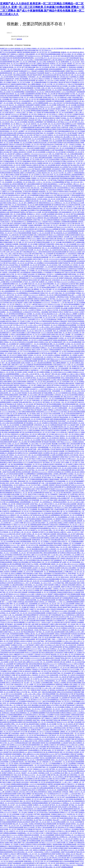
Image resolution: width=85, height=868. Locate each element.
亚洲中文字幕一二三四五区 (48, 818)
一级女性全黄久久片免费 (74, 748)
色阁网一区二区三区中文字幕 (18, 451)
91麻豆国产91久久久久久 (12, 114)
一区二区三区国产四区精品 (19, 393)
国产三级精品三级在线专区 (42, 64)
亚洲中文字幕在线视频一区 (26, 116)
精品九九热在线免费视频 (67, 861)
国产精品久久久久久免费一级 (35, 212)
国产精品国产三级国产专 (77, 133)
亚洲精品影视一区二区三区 (40, 540)
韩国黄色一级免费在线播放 (54, 844)
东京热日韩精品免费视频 (39, 811)
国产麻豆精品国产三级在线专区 (70, 493)
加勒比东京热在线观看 (47, 634)
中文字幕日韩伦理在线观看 (70, 103)
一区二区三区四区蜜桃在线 (48, 319)
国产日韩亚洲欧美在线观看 (72, 351)
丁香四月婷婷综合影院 (44, 252)
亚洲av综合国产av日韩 (65, 807)
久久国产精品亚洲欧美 (37, 598)
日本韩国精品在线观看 (34, 592)
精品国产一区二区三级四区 (30, 773)
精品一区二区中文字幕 (44, 671)
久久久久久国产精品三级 (26, 289)
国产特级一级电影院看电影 (42, 814)
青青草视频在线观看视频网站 (75, 348)
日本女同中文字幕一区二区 (37, 543)
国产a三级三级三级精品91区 (57, 60)
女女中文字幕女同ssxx (73, 323)
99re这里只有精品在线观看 (62, 715)
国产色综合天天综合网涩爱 (51, 223)
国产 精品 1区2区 (66, 397)
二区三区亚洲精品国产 (75, 513)
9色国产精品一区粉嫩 (39, 720)
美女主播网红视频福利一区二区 (37, 84)
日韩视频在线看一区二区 (41, 572)
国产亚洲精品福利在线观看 (52, 329)
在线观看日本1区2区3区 (72, 60)
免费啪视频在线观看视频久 (71, 643)
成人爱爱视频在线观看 (34, 525)
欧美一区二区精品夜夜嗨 (17, 596)
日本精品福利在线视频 (63, 526)
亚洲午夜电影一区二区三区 (76, 573)
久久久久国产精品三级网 (50, 500)
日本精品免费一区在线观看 (22, 65)
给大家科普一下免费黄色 (48, 786)
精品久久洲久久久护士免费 (15, 348)
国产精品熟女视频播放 (73, 777)
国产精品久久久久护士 (28, 775)
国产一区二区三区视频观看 (40, 141)
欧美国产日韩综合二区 (68, 163)
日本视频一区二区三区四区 (72, 120)
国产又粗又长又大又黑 (51, 383)
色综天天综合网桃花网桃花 (23, 803)
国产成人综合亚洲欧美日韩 (50, 421)
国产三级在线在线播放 (74, 444)
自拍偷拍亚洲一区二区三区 (26, 429)
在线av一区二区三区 (61, 547)
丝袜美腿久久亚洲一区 (45, 773)
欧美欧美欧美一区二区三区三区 (47, 790)
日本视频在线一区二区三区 (23, 517)
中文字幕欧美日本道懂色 (53, 568)
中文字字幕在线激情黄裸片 (65, 271)
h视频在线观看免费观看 (68, 359)
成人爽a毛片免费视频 (41, 716)
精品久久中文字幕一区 (54, 310)
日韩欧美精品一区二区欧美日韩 (9, 235)
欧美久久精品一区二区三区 (11, 444)
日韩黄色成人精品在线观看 (25, 602)
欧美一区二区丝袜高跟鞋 (38, 101)
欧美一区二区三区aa (13, 64)
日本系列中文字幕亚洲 (43, 419)
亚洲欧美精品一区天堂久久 (46, 274)
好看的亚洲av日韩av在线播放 (58, 498)
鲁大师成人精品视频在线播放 (11, 432)
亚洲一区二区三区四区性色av (56, 88)
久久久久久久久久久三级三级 (56, 679)
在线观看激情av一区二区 (24, 833)
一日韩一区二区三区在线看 (13, 756)
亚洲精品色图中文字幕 (50, 188)
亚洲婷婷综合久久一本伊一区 (55, 387)
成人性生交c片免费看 (36, 163)
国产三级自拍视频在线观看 (32, 184)
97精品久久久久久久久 (14, 589)
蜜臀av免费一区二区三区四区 (31, 159)
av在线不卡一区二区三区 (26, 735)
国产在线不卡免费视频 (58, 400)
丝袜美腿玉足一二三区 (37, 370)
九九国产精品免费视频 (57, 150)
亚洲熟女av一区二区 (46, 348)
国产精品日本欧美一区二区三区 (13, 319)
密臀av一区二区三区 (54, 530)
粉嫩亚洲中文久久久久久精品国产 (37, 146)
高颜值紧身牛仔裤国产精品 (60, 457)
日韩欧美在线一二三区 (32, 376)
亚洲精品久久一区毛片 (33, 214)
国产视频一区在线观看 (75, 722)
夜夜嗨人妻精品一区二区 (7, 240)
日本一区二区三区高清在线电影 (11, 267)
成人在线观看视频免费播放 (20, 338)
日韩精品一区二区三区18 (38, 178)
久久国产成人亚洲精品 (65, 184)
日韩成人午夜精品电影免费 (63, 634)
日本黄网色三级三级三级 (50, 453)
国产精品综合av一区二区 (20, 493)
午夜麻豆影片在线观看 (60, 79)
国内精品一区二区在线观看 (65, 239)
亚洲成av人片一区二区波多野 (35, 197)
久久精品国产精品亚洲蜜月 (34, 167)
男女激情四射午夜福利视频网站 (13, 754)
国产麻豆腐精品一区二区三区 (67, 197)
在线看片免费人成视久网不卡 (11, 365)
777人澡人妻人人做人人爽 (58, 555)
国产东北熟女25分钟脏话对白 (60, 385)
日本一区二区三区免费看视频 (50, 248)
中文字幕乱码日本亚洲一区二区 (35, 733)
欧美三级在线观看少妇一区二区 (52, 382)
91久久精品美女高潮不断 (73, 205)
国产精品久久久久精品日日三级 (43, 801)
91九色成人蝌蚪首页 (43, 498)
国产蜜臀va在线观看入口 (53, 276)
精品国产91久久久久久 (23, 487)
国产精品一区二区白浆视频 (47, 165)
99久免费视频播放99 (22, 293)
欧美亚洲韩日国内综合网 (52, 598)
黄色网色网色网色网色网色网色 (43, 365)
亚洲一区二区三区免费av (20, 617)
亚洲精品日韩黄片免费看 (42, 128)
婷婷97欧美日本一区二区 (30, 107)
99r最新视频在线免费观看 (43, 760)
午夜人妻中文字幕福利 (9, 780)
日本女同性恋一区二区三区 (41, 643)
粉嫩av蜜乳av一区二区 (72, 572)
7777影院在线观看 (75, 195)
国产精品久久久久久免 (65, 122)
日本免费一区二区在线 (71, 237)
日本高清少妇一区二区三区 (44, 161)
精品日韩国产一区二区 (54, 557)
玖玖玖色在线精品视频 (51, 263)
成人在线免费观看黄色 (9, 291)
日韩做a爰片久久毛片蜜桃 (72, 336)
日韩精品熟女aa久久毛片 (38, 577)
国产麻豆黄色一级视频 (13, 666)
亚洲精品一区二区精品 (72, 707)
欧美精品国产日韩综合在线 (50, 525)
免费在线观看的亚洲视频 (49, 77)
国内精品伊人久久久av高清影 (61, 156)
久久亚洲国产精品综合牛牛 (34, 462)
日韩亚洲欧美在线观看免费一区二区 (43, 257)
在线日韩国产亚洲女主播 (49, 239)
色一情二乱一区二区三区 (13, 126)
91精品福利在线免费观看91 (44, 363)
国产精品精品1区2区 (11, 404)
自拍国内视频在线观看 (41, 60)
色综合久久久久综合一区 (56, 304)
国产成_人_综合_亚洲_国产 (43, 374)
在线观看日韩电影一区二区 (65, 790)
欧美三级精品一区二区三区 (47, 199)
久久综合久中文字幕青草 (53, 308)
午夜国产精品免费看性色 (42, 489)
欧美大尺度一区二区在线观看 (44, 331)
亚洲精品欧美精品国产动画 (58, 425)
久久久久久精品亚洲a (47, 333)
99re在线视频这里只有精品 (37, 293)
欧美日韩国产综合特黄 (77, 246)
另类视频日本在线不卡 (40, 237)
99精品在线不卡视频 (20, 146)
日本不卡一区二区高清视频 (10, 116)
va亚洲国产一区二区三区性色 (26, 131)
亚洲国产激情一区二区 (60, 333)
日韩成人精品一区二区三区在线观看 (23, 69)
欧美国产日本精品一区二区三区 (38, 398)
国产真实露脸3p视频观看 (39, 397)
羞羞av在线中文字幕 (31, 741)
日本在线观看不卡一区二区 (75, 116)
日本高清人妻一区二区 (73, 814)
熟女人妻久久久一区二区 (56, 528)
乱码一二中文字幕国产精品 (26, 410)
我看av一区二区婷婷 (35, 112)
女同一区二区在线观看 (56, 141)
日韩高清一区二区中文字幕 (57, 666)
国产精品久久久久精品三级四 (20, 491)
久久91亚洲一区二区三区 (73, 589)
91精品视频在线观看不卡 (34, 353)
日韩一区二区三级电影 (54, 669)
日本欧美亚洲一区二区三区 (60, 280)
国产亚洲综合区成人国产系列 (39, 515)
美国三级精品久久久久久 (35, 297)
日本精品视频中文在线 (71, 180)
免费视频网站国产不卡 (25, 278)
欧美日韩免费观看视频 (75, 186)
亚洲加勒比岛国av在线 (11, 429)
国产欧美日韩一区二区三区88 (42, 829)
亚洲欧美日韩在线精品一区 (41, 299)
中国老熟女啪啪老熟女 (34, 248)
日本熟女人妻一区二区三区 (34, 534)
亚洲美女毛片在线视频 (43, 626)
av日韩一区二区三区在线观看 (75, 365)
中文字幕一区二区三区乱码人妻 (66, 724)
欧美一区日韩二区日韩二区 (18, 619)
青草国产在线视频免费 (14, 863)
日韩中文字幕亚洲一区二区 (32, 227)
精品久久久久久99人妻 (51, 278)
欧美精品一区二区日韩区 (11, 158)
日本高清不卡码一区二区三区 (9, 476)
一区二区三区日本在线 (65, 353)
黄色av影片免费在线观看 (51, 218)
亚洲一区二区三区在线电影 (11, 425)
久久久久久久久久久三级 (67, 193)
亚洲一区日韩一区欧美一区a (14, 483)
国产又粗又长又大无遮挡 (74, 252)
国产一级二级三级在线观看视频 (14, 464)
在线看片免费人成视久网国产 (44, 589)
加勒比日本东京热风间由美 (65, 692)
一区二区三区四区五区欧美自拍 (43, 765)
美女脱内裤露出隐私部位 (77, 395)
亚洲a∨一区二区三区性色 (30, 703)
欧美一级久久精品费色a (42, 429)
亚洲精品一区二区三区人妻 (33, 799)
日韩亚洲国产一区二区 (61, 762)
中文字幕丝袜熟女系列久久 (13, 195)
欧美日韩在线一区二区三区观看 (15, 94)
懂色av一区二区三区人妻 (65, 839)
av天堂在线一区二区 (8, 229)
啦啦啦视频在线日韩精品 (46, 545)
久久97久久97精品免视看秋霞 (38, 784)
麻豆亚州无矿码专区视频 (46, 176)
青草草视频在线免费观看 (52, 733)
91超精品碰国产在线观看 (32, 105)
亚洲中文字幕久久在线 (34, 494)
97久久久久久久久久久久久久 (39, 154)
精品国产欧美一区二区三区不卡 (39, 491)
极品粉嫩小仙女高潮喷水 (28, 210)
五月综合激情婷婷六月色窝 (49, 417)
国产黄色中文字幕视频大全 (71, 82)
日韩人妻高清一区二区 (46, 316)
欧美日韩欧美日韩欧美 (50, 129)
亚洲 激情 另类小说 (9, 303)
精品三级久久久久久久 (58, 434)
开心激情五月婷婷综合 (24, 350)
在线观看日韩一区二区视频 (19, 171)
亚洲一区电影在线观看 (57, 509)
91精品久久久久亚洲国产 (38, 286)
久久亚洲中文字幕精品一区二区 (37, 310)
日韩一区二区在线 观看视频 (18, 214)
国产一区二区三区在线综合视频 (49, 159)
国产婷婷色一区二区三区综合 (52, 402)
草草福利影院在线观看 (17, 634)
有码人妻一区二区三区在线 (47, 109)
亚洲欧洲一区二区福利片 (46, 282)
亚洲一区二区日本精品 (66, 752)
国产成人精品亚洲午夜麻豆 (32, 724)
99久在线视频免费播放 (18, 92)
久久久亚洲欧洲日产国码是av (64, 318)
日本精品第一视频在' (68, 792)
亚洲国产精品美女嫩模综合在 (72, 848)
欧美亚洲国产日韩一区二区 (70, 382)
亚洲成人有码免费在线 (54, 792)
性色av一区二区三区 (31, 434)
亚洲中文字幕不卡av (28, 564)
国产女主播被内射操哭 (56, 342)
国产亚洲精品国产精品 (58, 205)
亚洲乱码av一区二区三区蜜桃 (27, 150)
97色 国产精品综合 (56, 449)
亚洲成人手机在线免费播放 (37, 90)
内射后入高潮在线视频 (77, 188)
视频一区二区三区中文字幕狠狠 (61, 246)
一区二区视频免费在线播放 (38, 82)
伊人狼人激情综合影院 (53, 178)
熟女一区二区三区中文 (36, 402)
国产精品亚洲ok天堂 (40, 404)
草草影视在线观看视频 (36, 86)
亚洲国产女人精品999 (19, 261)
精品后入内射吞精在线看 (32, 417)
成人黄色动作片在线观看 (30, 671)
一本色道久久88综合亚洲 (50, 261)
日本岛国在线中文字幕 (51, 197)
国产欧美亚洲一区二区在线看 (56, 737)
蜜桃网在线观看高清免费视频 (40, 111)
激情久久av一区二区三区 (23, 124)
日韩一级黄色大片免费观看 (37, 850)
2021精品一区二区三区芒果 (73, 344)
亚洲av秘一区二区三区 (36, 118)
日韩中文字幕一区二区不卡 (14, 274)
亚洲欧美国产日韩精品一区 (40, 190)
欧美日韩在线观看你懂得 (32, 745)
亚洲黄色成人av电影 (65, 97)
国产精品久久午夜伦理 (67, 579)
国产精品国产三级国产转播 (33, 587)
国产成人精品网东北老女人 (24, 675)
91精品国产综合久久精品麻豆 (42, 96)
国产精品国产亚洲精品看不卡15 (21, 71)
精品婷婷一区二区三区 (37, 52)
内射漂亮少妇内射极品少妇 (56, 472)
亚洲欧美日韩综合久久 (74, 158)
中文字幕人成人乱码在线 (17, 438)
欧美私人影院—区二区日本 (40, 414)
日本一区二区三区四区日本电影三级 (69, 468)
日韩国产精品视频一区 (14, 609)
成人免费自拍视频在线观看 (77, 696)
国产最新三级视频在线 (47, 596)
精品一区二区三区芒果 (39, 406)
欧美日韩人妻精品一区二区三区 (67, 250)
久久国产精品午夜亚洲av (31, 316)
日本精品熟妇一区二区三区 (74, 152)
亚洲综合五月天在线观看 (60, 765)
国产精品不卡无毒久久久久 (37, 459)
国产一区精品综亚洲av (73, 299)
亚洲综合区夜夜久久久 (19, 462)
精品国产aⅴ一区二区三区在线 (39, 530)
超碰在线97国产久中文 (26, 64)
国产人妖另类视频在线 (24, 272)
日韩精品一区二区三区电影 (13, 280)
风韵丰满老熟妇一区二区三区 (26, 205)
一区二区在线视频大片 (77, 334)
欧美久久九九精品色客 (32, 652)
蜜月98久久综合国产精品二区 (12, 265)
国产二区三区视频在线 (27, 365)
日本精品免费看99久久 (14, 626)
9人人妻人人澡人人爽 (19, 590)
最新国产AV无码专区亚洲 (48, 148)
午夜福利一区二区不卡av (74, 64)
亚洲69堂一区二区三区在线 (25, 404)
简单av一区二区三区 (8, 304)
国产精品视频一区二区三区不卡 (29, 79)
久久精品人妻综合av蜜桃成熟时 (60, 380)
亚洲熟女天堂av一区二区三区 (35, 383)
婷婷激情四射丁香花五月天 (19, 207)
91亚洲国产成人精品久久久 (76, 523)
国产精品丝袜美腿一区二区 (24, 141)
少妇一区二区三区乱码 (54, 124)
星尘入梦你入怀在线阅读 (46, 376)
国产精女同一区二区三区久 (57, 735)
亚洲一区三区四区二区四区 (19, 372)
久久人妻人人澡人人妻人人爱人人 (72, 641)
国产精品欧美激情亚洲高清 (17, 799)
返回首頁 (19, 39)
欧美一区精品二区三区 (72, 128)
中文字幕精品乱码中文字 (54, 794)
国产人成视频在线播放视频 (48, 590)
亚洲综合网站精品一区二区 (43, 116)
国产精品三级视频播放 (9, 141)
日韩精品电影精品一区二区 (52, 681)
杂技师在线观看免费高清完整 (37, 707)
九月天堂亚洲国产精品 (43, 747)
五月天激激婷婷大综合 (65, 393)
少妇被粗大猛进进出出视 (66, 453)
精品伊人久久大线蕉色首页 (57, 235)
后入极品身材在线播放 (17, 585)
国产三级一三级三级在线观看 (47, 483)
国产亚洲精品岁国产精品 (21, 664)
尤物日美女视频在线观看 (49, 692)
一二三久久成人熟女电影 (59, 291)
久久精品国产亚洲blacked (13, 361)
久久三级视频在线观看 (51, 338)
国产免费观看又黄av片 (51, 122)
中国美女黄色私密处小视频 (73, 169)
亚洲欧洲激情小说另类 (29, 161)
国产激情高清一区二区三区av (28, 114)
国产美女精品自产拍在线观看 (35, 73)
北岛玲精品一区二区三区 (53, 850)
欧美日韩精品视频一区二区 (51, 284)
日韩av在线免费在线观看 (57, 632)
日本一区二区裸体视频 (71, 509)
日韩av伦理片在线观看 (33, 148)
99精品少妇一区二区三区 (64, 637)
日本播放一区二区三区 (10, 111)
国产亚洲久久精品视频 (21, 103)
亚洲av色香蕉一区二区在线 (32, 357)
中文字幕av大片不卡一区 (62, 133)
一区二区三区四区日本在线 (74, 111)
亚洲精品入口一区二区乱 (67, 812)
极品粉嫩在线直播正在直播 (40, 549)
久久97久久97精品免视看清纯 (9, 350)
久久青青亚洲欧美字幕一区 (10, 259)
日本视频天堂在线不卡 (52, 613)
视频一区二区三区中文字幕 (47, 318)
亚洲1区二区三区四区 (16, 521)
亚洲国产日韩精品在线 (65, 278)
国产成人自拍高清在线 (20, 707)
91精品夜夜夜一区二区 (61, 464)
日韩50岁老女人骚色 (28, 555)
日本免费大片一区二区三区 (26, 767)
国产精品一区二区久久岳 (72, 182)
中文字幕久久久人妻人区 (63, 831)
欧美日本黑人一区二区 (56, 216)
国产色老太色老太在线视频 (68, 504)
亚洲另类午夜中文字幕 (35, 229)
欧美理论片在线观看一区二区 (63, 430)
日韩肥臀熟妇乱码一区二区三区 (19, 511)
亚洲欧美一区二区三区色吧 (55, 135)
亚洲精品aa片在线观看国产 (16, 56)
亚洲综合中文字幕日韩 (16, 718)
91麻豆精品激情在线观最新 (15, 786)
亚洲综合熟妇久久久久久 (66, 664)
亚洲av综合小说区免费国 (59, 323)
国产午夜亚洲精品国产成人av (75, 58)
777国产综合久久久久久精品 (59, 611)
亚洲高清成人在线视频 (75, 67)
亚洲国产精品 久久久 (72, 71)
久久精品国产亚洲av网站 (21, 308)
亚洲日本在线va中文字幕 (64, 758)
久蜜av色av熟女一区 (32, 619)
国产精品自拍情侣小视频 (64, 767)
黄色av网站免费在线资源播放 (44, 158)
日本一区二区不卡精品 (52, 293)
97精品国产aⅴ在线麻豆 (37, 71)
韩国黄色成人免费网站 (62, 684)
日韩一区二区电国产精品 (56, 154)
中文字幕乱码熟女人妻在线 (55, 82)
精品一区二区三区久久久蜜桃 (69, 208)
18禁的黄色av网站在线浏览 (66, 383)
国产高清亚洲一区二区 (26, 175)
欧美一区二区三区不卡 (25, 777)
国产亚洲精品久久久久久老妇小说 (71, 370)
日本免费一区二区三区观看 (29, 126)
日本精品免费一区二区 (61, 144)
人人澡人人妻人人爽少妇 (71, 609)
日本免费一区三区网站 (69, 86)
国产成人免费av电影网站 (32, 301)
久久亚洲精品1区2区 (58, 773)
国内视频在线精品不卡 (7, 525)
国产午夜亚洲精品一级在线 (16, 733)
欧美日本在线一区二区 (10, 286)
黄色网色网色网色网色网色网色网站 (23, 58)
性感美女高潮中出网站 (48, 334)
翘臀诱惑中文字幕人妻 (44, 506)
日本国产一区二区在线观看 (18, 167)
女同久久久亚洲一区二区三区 (9, 414)
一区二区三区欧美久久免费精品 (51, 355)
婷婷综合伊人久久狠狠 (18, 434)
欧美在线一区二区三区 (14, 165)
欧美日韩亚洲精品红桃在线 (71, 143)
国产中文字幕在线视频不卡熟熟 (65, 754)
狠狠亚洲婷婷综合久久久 (18, 148)
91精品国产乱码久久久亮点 (20, 470)
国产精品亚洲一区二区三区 (56, 654)
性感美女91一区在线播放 (71, 829)
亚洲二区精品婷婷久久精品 (18, 223)
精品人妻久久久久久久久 (34, 427)
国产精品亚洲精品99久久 (19, 222)
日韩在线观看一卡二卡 (59, 391)
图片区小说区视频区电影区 (48, 758)
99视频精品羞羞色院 (45, 99)
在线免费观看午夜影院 (36, 453)
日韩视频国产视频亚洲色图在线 (40, 65)
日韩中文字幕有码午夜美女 (61, 191)
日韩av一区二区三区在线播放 (18, 122)
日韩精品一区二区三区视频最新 (11, 479)
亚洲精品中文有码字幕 (7, 583)
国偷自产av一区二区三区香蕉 (75, 79)
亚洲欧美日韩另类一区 (32, 199)
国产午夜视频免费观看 (66, 598)
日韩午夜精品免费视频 (29, 615)
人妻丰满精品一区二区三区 (66, 225)
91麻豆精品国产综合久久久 (65, 500)
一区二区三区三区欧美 (67, 709)
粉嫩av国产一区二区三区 (64, 477)
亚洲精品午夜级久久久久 (46, 195)
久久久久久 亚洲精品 (17, 835)
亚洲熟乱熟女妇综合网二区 (41, 143)
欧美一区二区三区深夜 (57, 175)
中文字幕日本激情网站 (54, 397)
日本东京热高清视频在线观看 (36, 613)
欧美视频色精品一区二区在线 (53, 231)
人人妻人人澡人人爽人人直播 (47, 255)
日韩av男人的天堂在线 (25, 257)
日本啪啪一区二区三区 (36, 271)
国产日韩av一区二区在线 (42, 120)
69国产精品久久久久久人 (64, 442)
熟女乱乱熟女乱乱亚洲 (50, 75)
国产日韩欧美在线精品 (7, 807)
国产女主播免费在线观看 (69, 487)
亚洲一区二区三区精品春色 (60, 99)
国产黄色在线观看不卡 (49, 481)
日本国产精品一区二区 (10, 205)
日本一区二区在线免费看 (22, 101)
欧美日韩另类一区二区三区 (38, 201)
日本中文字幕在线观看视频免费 (67, 261)
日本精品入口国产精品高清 (40, 466)
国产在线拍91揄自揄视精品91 (49, 184)
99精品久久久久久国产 (21, 297)
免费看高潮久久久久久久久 (37, 308)
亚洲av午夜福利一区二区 (28, 363)
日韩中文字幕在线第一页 (25, 679)
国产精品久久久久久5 (44, 107)
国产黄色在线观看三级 (52, 459)
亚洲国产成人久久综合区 (71, 312)
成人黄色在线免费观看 (70, 686)
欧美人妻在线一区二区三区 (16, 587)
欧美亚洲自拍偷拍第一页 (69, 310)
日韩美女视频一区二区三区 (37, 782)
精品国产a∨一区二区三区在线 (39, 668)
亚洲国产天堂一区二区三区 (19, 613)
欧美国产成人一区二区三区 (53, 493)
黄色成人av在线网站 (60, 683)
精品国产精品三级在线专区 (71, 607)
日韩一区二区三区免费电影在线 (20, 598)
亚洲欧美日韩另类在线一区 (10, 769)
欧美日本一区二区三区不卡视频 (46, 432)
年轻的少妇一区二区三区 (35, 284)
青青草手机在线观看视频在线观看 (51, 54)
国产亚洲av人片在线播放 (46, 715)
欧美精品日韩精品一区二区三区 (37, 737)
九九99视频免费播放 (58, 182)
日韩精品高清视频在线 (50, 558)
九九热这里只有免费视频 (52, 732)
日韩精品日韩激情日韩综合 (55, 575)
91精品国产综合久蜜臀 (9, 760)
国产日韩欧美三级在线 (63, 590)
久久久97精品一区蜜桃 (61, 726)
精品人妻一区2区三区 (33, 581)
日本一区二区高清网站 (19, 73)
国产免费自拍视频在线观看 (27, 412)
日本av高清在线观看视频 (70, 231)
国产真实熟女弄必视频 (26, 235)
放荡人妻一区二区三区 (57, 120)
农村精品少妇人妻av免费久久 (63, 137)
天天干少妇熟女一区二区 (55, 146)
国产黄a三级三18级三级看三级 (16, 218)
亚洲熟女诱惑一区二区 (64, 105)
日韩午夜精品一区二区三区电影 (34, 585)
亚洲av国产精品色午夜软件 (34, 75)
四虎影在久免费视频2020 (77, 827)
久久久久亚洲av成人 (61, 432)
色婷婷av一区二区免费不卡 (74, 555)
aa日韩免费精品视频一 (15, 489)
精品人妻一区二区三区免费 (22, 378)
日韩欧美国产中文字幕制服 (54, 621)
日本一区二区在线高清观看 (33, 481)
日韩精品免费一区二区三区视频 (28, 244)
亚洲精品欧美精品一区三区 (10, 485)
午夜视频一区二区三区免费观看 (66, 319)
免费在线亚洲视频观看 (26, 88)
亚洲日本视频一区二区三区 (19, 494)
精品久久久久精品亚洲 (71, 400)
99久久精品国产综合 (6, 752)
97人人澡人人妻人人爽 (19, 197)
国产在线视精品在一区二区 (59, 560)
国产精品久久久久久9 (61, 227)
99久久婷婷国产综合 (66, 167)
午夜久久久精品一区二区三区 (32, 287)
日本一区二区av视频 (21, 284)
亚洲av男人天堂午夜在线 (18, 427)
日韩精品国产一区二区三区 (34, 382)
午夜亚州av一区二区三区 (48, 796)
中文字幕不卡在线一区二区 (76, 457)
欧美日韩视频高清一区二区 (24, 713)
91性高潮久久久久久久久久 (30, 295)
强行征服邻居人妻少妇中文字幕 (37, 451)
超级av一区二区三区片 (58, 760)
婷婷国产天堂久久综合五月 (14, 809)
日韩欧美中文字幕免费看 (24, 720)
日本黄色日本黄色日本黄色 (29, 280)
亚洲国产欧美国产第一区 (66, 263)
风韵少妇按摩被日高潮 (65, 423)
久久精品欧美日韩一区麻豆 (11, 79)
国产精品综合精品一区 (68, 389)
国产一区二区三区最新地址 (38, 487)
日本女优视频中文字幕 (30, 779)
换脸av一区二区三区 (76, 199)
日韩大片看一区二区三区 (50, 225)
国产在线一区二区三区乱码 (63, 570)
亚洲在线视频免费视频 (54, 378)
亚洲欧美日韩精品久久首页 (31, 566)
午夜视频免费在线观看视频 (69, 222)
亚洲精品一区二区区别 (21, 139)
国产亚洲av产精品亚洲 (28, 120)
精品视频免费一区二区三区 (29, 265)
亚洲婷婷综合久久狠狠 (73, 615)
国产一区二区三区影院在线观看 (65, 786)
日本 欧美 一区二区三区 (74, 210)
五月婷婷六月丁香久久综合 (42, 175)
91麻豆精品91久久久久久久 (24, 169)
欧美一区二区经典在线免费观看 (13, 703)
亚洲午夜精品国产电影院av (18, 212)
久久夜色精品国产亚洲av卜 (38, 848)
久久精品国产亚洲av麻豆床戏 (20, 402)
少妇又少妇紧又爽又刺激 (7, 528)
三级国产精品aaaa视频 (73, 259)
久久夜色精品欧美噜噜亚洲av (32, 718)
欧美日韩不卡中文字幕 (20, 415)
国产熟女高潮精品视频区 (54, 404)
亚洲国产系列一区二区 (18, 109)
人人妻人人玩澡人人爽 (46, 327)
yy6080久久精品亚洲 (49, 297)
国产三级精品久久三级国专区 (16, 54)
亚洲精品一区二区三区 (29, 340)
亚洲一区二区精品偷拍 (60, 331)
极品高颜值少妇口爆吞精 (39, 705)
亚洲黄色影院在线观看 (10, 794)
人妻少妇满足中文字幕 (75, 837)
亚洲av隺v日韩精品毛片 (43, 560)
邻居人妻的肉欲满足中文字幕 (64, 694)
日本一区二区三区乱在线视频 (66, 604)
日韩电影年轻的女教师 (22, 504)
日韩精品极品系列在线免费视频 (67, 325)
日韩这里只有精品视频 (68, 585)
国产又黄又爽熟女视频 (28, 67)
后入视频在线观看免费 (26, 425)
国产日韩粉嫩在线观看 (65, 287)
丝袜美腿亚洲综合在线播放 (22, 577)
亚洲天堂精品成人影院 (10, 133)
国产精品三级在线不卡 (76, 297)
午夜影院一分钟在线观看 (9, 272)
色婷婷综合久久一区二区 (60, 186)
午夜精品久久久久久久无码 (41, 769)
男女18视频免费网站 (44, 509)
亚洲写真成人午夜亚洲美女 (29, 858)
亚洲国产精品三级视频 (24, 178)
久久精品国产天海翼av (11, 150)
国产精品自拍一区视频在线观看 (42, 169)
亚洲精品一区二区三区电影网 (57, 716)
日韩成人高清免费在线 (18, 839)
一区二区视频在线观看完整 (62, 856)
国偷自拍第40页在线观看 (31, 835)
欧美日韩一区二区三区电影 (54, 90)
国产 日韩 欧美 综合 (63, 77)
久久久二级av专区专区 (55, 103)
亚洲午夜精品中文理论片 (56, 312)
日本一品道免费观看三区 (32, 604)
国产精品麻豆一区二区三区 (49, 56)
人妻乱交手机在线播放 (48, 701)
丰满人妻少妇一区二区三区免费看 (30, 796)
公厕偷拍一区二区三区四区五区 (50, 438)
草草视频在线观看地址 (75, 596)
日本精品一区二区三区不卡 (76, 474)
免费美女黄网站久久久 (11, 257)
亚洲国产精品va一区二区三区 (52, 389)
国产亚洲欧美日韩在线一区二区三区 (11, 67)
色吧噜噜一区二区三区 (19, 818)
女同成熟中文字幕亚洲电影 (32, 348)
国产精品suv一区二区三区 (67, 248)
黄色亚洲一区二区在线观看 (18, 701)
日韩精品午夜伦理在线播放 (20, 562)
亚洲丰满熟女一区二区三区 (18, 570)
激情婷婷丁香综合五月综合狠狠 (58, 485)
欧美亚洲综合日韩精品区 (56, 190)
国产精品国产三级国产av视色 (24, 303)
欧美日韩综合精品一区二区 (22, 852)
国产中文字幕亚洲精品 (20, 77)
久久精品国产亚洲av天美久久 (73, 489)
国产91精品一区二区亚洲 (17, 250)
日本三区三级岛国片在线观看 (56, 451)
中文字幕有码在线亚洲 (46, 321)
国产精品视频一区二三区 (69, 449)
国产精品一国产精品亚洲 (74, 331)
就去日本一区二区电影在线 (16, 105)
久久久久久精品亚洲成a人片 (10, 412)
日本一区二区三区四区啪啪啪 (64, 112)
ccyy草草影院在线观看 (25, 568)
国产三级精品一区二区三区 (63, 366)
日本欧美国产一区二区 (34, 77)
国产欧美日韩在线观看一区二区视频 (32, 605)
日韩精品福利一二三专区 (55, 602)
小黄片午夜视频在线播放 (43, 336)
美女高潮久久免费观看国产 (36, 122)
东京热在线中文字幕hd (60, 161)
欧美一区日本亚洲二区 (65, 265)
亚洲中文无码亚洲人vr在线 (21, 850)
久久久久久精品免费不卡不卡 (31, 319)
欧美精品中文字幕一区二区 (20, 97)
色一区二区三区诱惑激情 (73, 107)
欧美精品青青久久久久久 (43, 412)
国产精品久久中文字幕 (20, 692)
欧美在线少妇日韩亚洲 (50, 271)
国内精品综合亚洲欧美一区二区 (63, 502)
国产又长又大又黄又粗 (30, 523)
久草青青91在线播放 (43, 741)
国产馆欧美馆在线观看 (62, 94)
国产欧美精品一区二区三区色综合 (48, 265)
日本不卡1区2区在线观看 (66, 218)
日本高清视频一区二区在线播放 (45, 366)
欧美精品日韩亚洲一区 (9, 487)
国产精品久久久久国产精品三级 (60, 412)
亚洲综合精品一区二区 (15, 351)
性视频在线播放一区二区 (11, 242)
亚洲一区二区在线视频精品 (59, 517)
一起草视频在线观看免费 (27, 128)
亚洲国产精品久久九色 (47, 570)
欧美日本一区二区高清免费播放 (33, 558)
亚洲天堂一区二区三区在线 (39, 124)
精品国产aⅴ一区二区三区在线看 (54, 73)
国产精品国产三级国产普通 (62, 301)
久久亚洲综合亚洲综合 (46, 711)
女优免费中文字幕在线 (11, 792)
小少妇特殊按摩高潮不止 (39, 387)
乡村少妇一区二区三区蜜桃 (32, 440)
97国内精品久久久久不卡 (69, 669)
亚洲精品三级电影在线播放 (71, 429)
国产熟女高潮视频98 (77, 129)
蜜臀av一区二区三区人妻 (42, 698)
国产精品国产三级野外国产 (73, 679)
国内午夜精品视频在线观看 (71, 141)
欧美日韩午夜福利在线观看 (16, 652)
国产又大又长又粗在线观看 (8, 52)
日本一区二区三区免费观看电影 (25, 291)
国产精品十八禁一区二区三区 (23, 532)
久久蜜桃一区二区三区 (13, 318)
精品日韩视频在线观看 (50, 824)
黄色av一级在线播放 (42, 312)
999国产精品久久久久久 (53, 359)
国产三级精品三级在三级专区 (42, 385)
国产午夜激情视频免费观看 (10, 289)
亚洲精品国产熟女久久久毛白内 (29, 318)
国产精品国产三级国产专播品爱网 (38, 207)
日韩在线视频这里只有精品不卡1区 (40, 656)
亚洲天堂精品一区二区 (34, 617)
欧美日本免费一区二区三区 (33, 250)
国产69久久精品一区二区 (69, 54)
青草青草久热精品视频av (74, 820)
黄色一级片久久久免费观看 (23, 466)
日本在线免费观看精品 (26, 96)
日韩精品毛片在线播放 (76, 846)
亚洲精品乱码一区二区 (54, 62)
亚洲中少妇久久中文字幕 (22, 86)
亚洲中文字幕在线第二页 (35, 415)
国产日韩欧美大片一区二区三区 (46, 863)
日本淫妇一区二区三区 (22, 90)
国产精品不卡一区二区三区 (13, 837)
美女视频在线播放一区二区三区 (52, 797)
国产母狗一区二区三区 (7, 592)
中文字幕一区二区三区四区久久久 (57, 84)
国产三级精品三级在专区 (17, 99)
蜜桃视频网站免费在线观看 (71, 90)
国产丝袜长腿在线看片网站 (66, 56)
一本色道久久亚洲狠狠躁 (32, 547)
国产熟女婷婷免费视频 (31, 508)
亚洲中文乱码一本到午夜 (56, 207)
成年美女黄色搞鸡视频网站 (72, 304)
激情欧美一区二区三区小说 (14, 380)
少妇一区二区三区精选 (68, 402)
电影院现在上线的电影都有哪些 (73, 175)
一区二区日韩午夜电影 (7, 77)
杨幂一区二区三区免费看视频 (30, 195)
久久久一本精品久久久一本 (23, 240)
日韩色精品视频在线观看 (11, 395)
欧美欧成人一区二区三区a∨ (11, 536)
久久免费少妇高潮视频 (47, 214)
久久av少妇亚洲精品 (77, 741)
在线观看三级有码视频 (18, 239)
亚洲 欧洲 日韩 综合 (59, 662)
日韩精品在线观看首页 (22, 118)
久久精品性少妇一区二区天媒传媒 (56, 152)
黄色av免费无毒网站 (6, 382)
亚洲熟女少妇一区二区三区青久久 (48, 114)
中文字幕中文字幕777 (39, 833)
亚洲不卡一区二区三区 (44, 126)
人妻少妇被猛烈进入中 (75, 368)
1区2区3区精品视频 (50, 637)
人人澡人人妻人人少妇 (34, 325)
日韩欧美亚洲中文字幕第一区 (56, 171)
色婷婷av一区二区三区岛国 (23, 190)
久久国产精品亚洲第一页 (17, 191)
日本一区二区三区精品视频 (46, 722)
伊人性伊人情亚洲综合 (77, 590)
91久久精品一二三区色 (68, 794)
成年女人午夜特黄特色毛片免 (15, 683)
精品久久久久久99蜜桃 (65, 372)
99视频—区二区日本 (53, 201)
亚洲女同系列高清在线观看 (27, 80)
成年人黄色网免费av (44, 449)
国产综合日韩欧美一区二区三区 (15, 263)
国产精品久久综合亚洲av (9, 178)
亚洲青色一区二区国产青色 (8, 397)
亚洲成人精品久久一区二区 (51, 97)
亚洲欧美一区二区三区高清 (74, 662)
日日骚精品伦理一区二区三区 (9, 60)
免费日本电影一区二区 (75, 274)
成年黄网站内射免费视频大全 (17, 314)
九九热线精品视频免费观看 (14, 715)
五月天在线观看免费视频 (47, 581)
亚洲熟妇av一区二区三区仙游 (71, 803)
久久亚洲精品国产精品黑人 (16, 762)
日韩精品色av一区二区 (37, 346)
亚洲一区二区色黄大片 (47, 357)
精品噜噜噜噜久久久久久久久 (75, 65)
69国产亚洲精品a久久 (74, 547)
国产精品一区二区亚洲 (68, 675)
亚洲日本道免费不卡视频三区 (74, 96)
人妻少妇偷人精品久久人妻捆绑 (20, 201)
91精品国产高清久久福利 (58, 128)
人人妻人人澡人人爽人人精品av (32, 694)
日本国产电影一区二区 (63, 199)
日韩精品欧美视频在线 (53, 220)
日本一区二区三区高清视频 (11, 814)
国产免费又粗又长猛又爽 (62, 195)
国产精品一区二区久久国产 (37, 470)
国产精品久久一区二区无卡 (17, 199)
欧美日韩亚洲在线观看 (73, 414)
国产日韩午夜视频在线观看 (72, 594)
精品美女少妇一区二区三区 (50, 173)
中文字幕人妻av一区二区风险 (60, 126)
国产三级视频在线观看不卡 (24, 344)
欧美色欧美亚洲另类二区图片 (69, 329)
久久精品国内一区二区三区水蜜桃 (58, 549)
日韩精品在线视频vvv (37, 272)
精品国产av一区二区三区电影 (64, 109)
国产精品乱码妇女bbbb (47, 144)
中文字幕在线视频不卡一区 (72, 150)
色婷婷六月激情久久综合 (41, 342)
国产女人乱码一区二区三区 (22, 461)
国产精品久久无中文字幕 (67, 223)
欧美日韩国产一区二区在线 (66, 421)
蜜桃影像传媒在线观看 (49, 600)
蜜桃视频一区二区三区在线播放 (23, 143)
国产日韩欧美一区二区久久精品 (36, 607)
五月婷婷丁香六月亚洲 (15, 662)
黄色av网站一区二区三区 (20, 62)
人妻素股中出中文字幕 (38, 193)
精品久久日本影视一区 (46, 79)
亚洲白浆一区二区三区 (47, 726)
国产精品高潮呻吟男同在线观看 (19, 408)
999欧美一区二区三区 (57, 564)
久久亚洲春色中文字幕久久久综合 (28, 728)
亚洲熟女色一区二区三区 (46, 295)
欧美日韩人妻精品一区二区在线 (15, 321)
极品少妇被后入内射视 (13, 175)
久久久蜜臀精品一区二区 (20, 182)
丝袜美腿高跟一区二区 (9, 124)
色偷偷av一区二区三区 (25, 769)
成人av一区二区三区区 (37, 681)
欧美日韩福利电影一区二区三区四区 (11, 336)
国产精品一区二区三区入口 (38, 378)
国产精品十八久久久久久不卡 (48, 843)
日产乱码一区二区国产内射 (30, 282)
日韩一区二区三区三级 (77, 75)
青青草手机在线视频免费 (24, 220)
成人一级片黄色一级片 (34, 692)
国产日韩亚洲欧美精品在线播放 (64, 267)
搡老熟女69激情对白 (49, 118)
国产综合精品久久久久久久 (33, 56)
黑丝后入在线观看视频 (53, 406)
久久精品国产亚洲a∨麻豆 (68, 743)
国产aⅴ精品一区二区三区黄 (25, 135)
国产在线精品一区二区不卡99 (44, 80)
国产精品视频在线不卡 (60, 254)
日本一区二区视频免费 (10, 720)
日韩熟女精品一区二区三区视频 (19, 389)
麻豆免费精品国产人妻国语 (60, 513)
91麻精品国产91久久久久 (74, 619)
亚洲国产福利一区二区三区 (38, 822)
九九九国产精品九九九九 (32, 622)
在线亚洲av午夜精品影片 (60, 321)
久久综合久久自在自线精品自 (39, 461)
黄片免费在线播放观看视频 (45, 788)
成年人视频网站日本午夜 (31, 203)
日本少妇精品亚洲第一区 (54, 675)
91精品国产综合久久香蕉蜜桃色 (51, 222)
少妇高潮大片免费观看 (16, 316)
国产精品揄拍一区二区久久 (40, 583)
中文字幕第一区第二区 (40, 88)
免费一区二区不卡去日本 (26, 242)
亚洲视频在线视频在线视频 (34, 129)
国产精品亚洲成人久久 (25, 368)
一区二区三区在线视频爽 (75, 408)
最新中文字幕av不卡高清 (68, 587)
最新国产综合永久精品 (57, 626)
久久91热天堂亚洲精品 (47, 227)
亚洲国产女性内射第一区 (30, 274)
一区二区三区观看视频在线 (14, 312)
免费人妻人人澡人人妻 (24, 476)
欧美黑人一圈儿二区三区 (24, 397)
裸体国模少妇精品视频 (10, 679)
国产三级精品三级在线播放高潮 (37, 171)
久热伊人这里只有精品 (45, 457)
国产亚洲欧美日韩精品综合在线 (33, 208)
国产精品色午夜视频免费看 (76, 762)
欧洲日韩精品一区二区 (32, 255)
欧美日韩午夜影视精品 (32, 191)
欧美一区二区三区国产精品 (40, 777)
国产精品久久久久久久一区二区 (23, 643)
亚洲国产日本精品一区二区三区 (65, 118)
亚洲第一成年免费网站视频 (42, 564)
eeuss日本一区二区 (60, 376)
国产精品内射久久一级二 (76, 765)
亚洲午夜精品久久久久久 (43, 269)
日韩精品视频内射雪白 (75, 357)
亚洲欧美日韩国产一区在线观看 (18, 225)
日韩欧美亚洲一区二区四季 (67, 494)
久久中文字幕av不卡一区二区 (43, 58)
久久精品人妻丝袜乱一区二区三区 (64, 80)
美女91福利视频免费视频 (44, 210)
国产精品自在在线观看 (13, 88)
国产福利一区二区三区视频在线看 (48, 361)
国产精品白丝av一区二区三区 (69, 700)
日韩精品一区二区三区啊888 (57, 111)
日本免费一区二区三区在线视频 (36, 152)
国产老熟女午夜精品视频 (54, 487)
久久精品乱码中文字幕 (66, 159)
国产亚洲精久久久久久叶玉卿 (16, 745)
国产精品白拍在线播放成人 (51, 208)
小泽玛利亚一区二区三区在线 (40, 476)
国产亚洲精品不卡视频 (9, 675)
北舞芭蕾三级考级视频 (23, 52)
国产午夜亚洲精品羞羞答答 (63, 131)
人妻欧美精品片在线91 (63, 297)
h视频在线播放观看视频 (75, 99)
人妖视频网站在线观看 (61, 274)
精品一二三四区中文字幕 (60, 639)
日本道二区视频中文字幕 (60, 316)
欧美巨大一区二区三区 (66, 240)
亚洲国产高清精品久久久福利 (69, 605)
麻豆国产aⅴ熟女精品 (62, 165)
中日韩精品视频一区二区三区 (65, 481)
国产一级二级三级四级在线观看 (11, 363)
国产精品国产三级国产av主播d (11, 858)
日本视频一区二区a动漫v (34, 314)
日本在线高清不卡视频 (58, 169)
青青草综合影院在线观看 (16, 827)
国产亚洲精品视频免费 (65, 470)
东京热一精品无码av (31, 447)
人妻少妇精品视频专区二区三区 (68, 212)
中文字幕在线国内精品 (32, 109)
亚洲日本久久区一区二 (58, 506)
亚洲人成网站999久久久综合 (73, 491)
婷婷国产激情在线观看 (18, 301)
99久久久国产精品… (39, 641)
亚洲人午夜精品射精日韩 (65, 139)
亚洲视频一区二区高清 (51, 372)
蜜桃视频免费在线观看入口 (57, 572)
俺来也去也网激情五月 (15, 846)
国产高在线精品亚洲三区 (31, 327)
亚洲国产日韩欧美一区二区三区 (11, 773)
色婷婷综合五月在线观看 (76, 269)
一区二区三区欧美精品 (30, 506)
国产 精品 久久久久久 (22, 398)
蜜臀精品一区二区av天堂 (41, 289)
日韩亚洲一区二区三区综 (28, 267)
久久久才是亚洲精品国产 (69, 92)
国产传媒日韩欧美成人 (22, 528)
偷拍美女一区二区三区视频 (68, 438)
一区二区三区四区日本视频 (55, 848)
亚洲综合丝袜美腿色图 (64, 129)
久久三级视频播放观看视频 (71, 602)
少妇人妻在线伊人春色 (43, 609)
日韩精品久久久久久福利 (32, 438)
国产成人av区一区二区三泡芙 (21, 526)
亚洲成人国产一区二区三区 (23, 400)
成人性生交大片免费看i (42, 216)
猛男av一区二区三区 (16, 159)
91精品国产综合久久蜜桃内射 (34, 218)
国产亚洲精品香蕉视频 (48, 112)
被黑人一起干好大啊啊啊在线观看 (38, 103)
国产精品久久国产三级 (61, 357)
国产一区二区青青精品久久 (44, 502)
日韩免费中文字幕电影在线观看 (55, 101)
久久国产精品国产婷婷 (18, 447)
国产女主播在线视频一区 (23, 730)
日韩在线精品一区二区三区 (32, 464)
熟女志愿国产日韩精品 (61, 545)
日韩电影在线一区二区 (58, 336)
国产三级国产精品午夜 (44, 280)
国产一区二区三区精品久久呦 (76, 498)
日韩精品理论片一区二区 (21, 684)
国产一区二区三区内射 (17, 508)
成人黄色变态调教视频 (16, 184)
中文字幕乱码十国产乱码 (59, 116)
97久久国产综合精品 (45, 444)
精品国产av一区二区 (62, 483)
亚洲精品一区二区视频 (19, 607)
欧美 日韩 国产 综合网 (19, 534)
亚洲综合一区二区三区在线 (58, 64)
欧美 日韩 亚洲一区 (16, 419)
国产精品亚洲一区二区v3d (49, 325)
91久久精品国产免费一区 (74, 425)
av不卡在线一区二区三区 (75, 517)
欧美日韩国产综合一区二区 (26, 158)
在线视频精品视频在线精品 (44, 474)
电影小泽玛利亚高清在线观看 (62, 536)
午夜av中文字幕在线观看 (75, 84)
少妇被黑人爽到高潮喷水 (35, 225)
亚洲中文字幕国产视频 (68, 739)
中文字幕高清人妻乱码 (19, 156)
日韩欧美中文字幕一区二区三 (15, 726)
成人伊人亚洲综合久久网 (31, 831)
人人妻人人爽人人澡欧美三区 (11, 128)
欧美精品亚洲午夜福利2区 (54, 782)
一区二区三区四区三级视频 (58, 65)
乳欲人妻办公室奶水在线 (48, 440)
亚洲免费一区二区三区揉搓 (34, 223)
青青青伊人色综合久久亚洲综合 (23, 641)
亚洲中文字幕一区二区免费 (22, 668)
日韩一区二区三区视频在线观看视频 (38, 455)
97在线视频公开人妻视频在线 (53, 272)
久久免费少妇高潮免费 (16, 287)
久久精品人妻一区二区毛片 (43, 291)
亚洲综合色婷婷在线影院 (72, 235)
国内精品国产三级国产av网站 (50, 624)
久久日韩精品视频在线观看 (29, 361)
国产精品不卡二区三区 (40, 135)
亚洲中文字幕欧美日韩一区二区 (9, 80)
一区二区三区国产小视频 (16, 658)
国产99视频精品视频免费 (66, 867)
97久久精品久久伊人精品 (52, 645)
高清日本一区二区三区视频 (32, 726)
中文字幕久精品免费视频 (25, 299)
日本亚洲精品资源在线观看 (57, 491)
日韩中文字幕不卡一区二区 (40, 259)
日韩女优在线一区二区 (25, 677)
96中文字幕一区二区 (51, 139)
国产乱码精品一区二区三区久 (31, 144)
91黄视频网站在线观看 (11, 368)
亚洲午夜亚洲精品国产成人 (74, 376)
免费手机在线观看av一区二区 (25, 854)
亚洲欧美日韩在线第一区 (9, 193)
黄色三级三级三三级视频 (63, 334)
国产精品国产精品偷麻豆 (49, 442)
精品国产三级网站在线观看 (56, 594)
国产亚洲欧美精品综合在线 (59, 656)
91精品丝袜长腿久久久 (60, 158)
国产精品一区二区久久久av (58, 299)
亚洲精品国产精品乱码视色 (54, 543)
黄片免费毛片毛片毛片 (22, 453)
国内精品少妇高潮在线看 (23, 472)
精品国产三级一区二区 (10, 269)
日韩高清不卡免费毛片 (25, 647)
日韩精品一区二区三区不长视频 (20, 82)
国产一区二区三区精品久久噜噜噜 (60, 741)
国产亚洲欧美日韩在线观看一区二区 (44, 242)
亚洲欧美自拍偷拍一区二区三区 (25, 331)
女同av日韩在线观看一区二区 (57, 414)
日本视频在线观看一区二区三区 (13, 161)
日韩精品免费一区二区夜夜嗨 (59, 698)
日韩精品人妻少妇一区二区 (32, 634)
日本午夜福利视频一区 (35, 500)
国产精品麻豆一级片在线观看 (14, 624)
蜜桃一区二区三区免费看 (57, 344)
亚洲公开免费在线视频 (19, 382)
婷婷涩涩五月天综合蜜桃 (26, 342)
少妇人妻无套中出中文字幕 (16, 797)
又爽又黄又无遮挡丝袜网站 (46, 395)
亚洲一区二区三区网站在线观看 (13, 107)
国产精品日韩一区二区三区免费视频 (71, 406)
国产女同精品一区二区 (7, 248)
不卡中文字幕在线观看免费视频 (22, 233)
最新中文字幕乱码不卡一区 (69, 784)
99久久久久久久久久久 (59, 58)
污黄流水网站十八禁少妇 (34, 468)
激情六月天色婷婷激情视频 (14, 282)
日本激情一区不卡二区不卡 (14, 856)
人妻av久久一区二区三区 (16, 327)
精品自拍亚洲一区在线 (46, 156)
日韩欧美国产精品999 (70, 286)
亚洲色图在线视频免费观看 (40, 803)
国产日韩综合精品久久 (55, 803)
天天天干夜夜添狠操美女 (17, 376)
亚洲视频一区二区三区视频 (48, 105)
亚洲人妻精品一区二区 (75, 549)
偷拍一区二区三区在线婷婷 (73, 654)
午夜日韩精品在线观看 (19, 75)
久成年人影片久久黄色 (72, 88)
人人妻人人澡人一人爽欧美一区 (12, 137)
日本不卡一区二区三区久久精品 (52, 415)
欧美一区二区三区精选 (24, 111)
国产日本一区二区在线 (66, 645)
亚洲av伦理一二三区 (34, 182)
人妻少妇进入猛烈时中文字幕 (21, 188)
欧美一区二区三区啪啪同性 (50, 494)
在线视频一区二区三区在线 (36, 812)
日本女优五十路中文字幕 (26, 792)
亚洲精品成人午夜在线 (9, 713)
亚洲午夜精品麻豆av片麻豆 (30, 573)
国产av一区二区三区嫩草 (10, 647)
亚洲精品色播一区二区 (24, 414)
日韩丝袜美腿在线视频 (20, 421)
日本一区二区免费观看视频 (52, 52)
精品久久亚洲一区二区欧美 (40, 350)
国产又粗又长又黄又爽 (69, 272)
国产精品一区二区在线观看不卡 (59, 67)
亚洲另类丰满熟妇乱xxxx (20, 752)
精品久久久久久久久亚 (20, 525)
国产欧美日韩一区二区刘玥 (30, 137)
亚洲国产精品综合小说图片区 (30, 165)
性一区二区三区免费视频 (68, 764)
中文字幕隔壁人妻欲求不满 (50, 617)
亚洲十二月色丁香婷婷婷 (48, 547)
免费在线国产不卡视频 (26, 323)
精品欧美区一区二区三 (46, 191)
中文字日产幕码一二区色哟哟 (40, 485)
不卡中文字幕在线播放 (29, 351)
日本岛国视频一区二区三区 (18, 553)
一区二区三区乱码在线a (70, 69)
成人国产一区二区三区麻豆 (32, 683)
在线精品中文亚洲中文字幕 (24, 551)
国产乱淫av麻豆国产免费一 (50, 353)
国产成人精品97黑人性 (63, 75)
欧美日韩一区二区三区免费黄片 (52, 163)
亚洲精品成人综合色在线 (24, 133)
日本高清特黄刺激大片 (64, 188)
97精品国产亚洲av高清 (61, 658)
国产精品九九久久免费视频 (50, 229)
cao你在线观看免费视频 (41, 69)
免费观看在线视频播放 (39, 713)
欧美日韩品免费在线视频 (59, 252)
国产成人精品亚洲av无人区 (59, 233)
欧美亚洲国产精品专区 (13, 385)
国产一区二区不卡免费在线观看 (58, 408)
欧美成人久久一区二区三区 (13, 605)
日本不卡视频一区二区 (67, 462)
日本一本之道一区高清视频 (74, 822)
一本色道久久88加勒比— (75, 144)
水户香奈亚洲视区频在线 (14, 649)
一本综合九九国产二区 (22, 112)
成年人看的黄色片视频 (56, 636)
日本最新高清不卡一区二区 (23, 549)
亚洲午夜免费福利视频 (51, 212)
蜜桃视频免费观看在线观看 (8, 135)
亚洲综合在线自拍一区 (34, 421)
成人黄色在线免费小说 (45, 619)
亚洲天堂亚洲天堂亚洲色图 (76, 321)
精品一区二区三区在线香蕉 (33, 477)
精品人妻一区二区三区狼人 (26, 60)
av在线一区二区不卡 (73, 532)
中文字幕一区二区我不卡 (66, 173)
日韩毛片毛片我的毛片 (47, 430)
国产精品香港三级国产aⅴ (18, 173)
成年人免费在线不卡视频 (11, 728)
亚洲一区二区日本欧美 (42, 67)
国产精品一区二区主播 (48, 94)
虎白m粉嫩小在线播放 (67, 308)
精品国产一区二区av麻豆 (20, 442)
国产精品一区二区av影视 (76, 805)
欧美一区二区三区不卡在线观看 (15, 600)
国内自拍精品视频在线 (59, 348)
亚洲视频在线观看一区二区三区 (18, 310)
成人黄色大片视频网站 (15, 573)
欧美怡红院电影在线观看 (16, 474)
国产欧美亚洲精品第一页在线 (30, 630)
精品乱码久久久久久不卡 (64, 255)
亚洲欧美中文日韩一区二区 (30, 846)
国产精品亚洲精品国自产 (28, 632)
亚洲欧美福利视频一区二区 (72, 73)
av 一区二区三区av (46, 182)
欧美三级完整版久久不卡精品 (50, 436)
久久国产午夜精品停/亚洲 (33, 333)
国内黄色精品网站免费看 (14, 722)
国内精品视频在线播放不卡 (50, 287)
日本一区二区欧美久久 (23, 515)
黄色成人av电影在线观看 (28, 639)
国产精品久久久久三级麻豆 (33, 239)
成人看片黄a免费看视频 (14, 564)
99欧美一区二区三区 (10, 826)
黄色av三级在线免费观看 (70, 216)
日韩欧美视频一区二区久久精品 (37, 62)
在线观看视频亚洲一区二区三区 (35, 92)
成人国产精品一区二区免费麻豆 (34, 263)
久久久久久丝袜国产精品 (20, 557)
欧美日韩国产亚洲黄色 (56, 143)
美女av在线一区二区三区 (17, 758)
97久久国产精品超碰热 (16, 558)
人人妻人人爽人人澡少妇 (27, 374)
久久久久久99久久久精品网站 (58, 259)
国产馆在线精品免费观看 (12, 96)
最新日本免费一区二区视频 (65, 843)
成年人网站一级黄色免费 (17, 481)
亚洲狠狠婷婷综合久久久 (34, 222)
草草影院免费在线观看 (7, 500)
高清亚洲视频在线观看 (69, 844)
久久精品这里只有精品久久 (61, 327)
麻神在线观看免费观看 (43, 150)
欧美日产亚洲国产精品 (24, 193)
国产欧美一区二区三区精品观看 (59, 368)
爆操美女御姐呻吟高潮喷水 (19, 84)
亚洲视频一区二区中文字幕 (25, 572)
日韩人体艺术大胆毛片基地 (69, 557)
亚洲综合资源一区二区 (29, 419)
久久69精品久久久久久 (74, 282)
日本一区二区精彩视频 (23, 826)
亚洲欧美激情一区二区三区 (69, 62)
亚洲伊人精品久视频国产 (24, 794)
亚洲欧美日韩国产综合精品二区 (40, 690)
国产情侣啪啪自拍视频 (33, 519)
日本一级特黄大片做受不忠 (13, 538)
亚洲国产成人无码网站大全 (72, 811)
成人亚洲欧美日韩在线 (56, 429)
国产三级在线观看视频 (69, 797)
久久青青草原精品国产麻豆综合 (26, 366)
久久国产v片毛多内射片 (27, 814)
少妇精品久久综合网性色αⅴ (34, 739)
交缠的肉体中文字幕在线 (72, 551)
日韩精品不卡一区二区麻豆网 (51, 521)
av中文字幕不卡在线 (8, 139)
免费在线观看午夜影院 (38, 743)
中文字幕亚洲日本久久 (74, 639)
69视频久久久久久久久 (14, 210)
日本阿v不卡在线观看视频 (19, 651)
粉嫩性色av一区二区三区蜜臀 (20, 276)
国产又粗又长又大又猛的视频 (12, 449)
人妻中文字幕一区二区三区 (14, 295)
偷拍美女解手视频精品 (43, 538)
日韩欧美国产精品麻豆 (10, 186)
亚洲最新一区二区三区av (73, 391)
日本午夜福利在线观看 (59, 619)
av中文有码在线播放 (38, 278)
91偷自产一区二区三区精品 (47, 831)
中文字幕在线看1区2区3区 (46, 137)
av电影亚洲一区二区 (48, 762)
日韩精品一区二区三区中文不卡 (18, 455)
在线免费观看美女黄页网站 (33, 94)
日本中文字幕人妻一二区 (43, 180)
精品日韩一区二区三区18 (34, 334)
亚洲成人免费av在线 (73, 656)
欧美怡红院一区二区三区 (59, 671)
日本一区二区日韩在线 (14, 120)
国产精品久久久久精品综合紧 (42, 323)
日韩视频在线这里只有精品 (22, 748)
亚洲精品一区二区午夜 (24, 286)
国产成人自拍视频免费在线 (36, 493)
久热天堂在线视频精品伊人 (52, 700)
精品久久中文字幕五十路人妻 (55, 705)
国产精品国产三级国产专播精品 (44, 410)
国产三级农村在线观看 (25, 259)
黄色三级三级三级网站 (22, 163)
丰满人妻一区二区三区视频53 (40, 541)
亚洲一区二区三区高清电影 (36, 139)
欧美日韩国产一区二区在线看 (45, 267)
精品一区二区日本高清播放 (67, 293)
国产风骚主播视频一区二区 (50, 393)
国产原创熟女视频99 (35, 562)
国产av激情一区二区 (65, 562)
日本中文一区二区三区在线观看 (72, 146)
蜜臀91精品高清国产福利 (72, 583)
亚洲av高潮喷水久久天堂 (69, 124)
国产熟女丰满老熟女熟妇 (46, 652)
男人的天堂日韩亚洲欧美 (17, 579)
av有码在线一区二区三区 (61, 395)
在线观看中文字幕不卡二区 (73, 101)
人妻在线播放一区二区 (9, 169)
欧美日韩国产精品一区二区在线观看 (43, 133)
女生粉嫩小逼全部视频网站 (64, 242)
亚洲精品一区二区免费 (11, 844)
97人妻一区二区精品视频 (62, 581)
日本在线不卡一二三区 (58, 303)
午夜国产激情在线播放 (44, 246)
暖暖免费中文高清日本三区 (58, 730)
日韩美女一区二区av (59, 589)
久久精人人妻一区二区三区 (40, 368)
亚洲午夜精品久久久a (9, 293)
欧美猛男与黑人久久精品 (34, 173)
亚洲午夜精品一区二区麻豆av (21, 329)
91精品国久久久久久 (41, 594)
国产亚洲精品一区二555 (71, 207)
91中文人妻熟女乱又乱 (38, 240)
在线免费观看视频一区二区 (75, 233)
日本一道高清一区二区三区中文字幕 (28, 545)
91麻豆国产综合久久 (74, 432)
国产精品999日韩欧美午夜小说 (53, 86)
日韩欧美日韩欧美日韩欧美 (53, 92)
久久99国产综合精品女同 (61, 257)
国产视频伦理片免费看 (63, 600)
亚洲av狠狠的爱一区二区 (33, 54)
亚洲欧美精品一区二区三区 (32, 861)
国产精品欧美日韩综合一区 (73, 171)
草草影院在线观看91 (32, 156)
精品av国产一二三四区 (19, 129)
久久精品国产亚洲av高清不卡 (59, 269)
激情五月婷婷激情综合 (40, 792)
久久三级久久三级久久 (73, 374)
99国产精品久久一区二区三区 (26, 216)
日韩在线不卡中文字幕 (52, 240)
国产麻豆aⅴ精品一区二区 (49, 477)
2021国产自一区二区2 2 (39, 679)
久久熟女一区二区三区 (32, 321)
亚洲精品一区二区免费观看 (10, 716)
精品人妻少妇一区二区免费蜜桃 (28, 509)
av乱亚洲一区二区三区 (37, 329)
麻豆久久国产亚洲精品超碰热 (53, 647)
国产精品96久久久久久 (13, 594)
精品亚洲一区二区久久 (39, 675)
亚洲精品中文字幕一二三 (18, 645)
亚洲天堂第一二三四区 (64, 750)
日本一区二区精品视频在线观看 (73, 154)
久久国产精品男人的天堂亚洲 (20, 782)
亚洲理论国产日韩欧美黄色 (46, 244)
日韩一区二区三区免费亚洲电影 (72, 342)
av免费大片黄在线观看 (36, 97)
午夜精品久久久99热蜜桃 (28, 538)
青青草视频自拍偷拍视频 (67, 178)
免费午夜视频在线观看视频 (43, 205)
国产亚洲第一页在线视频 (66, 229)
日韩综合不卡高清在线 (15, 144)
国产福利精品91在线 (29, 489)
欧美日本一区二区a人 (57, 829)
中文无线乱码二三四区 (18, 255)
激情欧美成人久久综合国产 (20, 771)
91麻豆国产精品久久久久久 (40, 304)
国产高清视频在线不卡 (20, 737)
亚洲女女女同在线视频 (39, 844)
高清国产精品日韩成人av (52, 193)
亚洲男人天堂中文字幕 (25, 811)
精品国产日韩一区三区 (71, 826)
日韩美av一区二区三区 (65, 114)
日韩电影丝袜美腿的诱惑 (40, 551)
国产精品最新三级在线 (76, 327)
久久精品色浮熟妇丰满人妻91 (52, 739)
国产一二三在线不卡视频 (58, 107)
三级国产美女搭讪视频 (20, 248)
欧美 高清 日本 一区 (37, 188)
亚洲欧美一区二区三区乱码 (69, 52)
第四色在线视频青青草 (48, 684)
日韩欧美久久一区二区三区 (62, 203)
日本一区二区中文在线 (75, 658)
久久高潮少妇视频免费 (58, 96)
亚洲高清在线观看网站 (55, 69)
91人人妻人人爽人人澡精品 (23, 859)
